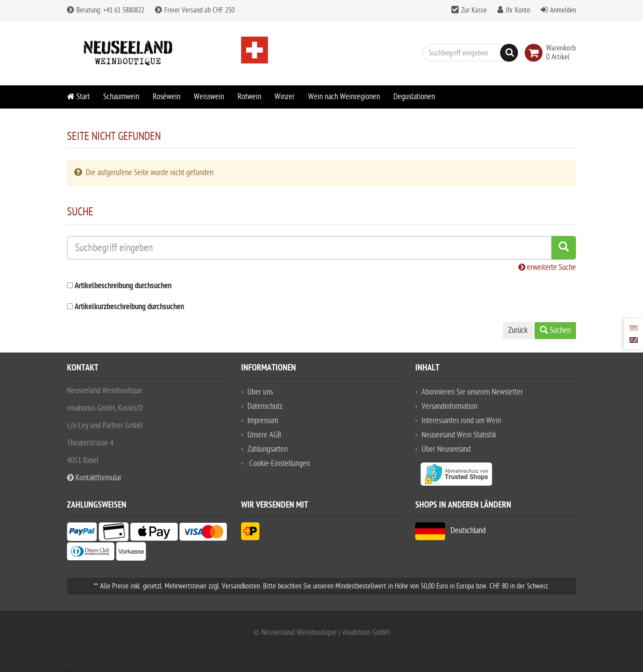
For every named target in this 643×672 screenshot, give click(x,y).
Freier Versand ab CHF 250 (195, 10)
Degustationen (414, 97)
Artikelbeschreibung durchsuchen (123, 286)
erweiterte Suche (547, 267)
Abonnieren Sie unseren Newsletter (472, 392)
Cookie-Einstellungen (280, 464)
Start (78, 97)
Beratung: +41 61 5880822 (106, 10)
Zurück (518, 330)
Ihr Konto (518, 10)
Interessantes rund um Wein (461, 421)
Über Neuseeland (446, 449)
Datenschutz (265, 406)
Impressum (263, 421)
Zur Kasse (474, 10)
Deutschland (451, 531)
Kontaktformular (94, 478)
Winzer (285, 97)
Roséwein (167, 97)
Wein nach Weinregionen (344, 97)
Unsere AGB (264, 435)
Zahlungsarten (267, 449)
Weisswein (209, 97)
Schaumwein (121, 97)
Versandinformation (449, 406)
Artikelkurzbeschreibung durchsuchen (129, 307)
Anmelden (563, 10)
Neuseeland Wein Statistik (459, 435)
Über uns (260, 392)
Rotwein (249, 97)
